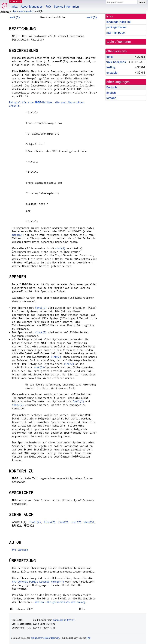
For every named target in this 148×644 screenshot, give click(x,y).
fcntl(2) (41, 308)
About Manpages (32, 7)
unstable (112, 73)
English (111, 93)
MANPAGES (16, 1)
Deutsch (112, 87)
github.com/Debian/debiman (45, 638)
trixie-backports (116, 62)
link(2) (56, 357)
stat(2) (60, 248)
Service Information (66, 7)
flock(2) (41, 332)
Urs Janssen (20, 550)
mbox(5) (17, 235)
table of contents (119, 42)
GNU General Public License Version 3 (38, 582)
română (111, 98)
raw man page (115, 33)
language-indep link (119, 22)
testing (111, 67)
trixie (14, 11)
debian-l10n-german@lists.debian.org (60, 602)
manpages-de (25, 11)
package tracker (116, 27)
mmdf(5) (15, 17)
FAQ (48, 7)
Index (14, 7)
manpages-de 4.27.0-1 (64, 620)
